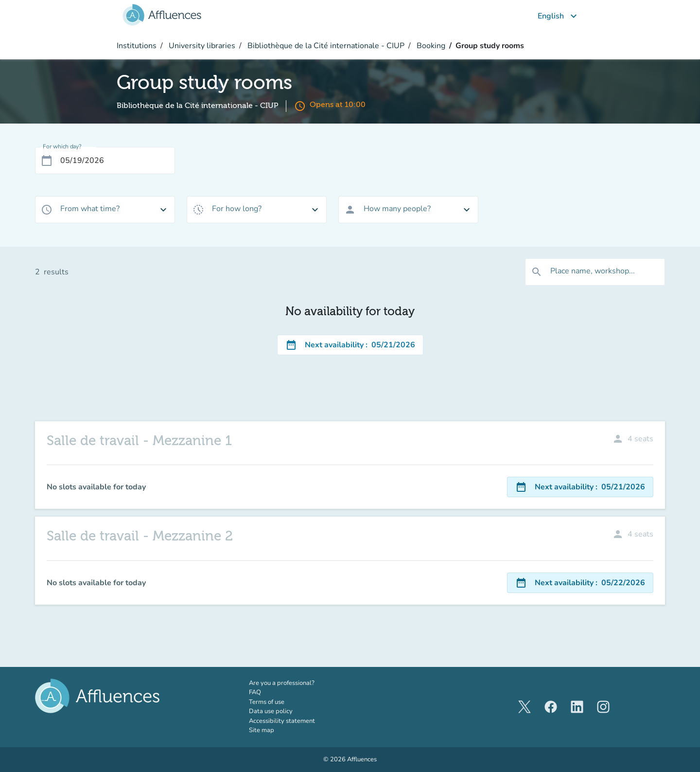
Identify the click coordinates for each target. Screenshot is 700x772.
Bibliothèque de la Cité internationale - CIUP (325, 46)
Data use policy (271, 711)
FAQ (255, 692)
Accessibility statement (282, 721)
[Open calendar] (47, 161)
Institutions (137, 46)
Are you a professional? (295, 683)
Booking (430, 46)
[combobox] (105, 210)
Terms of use (267, 702)
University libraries (201, 46)
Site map (262, 730)
